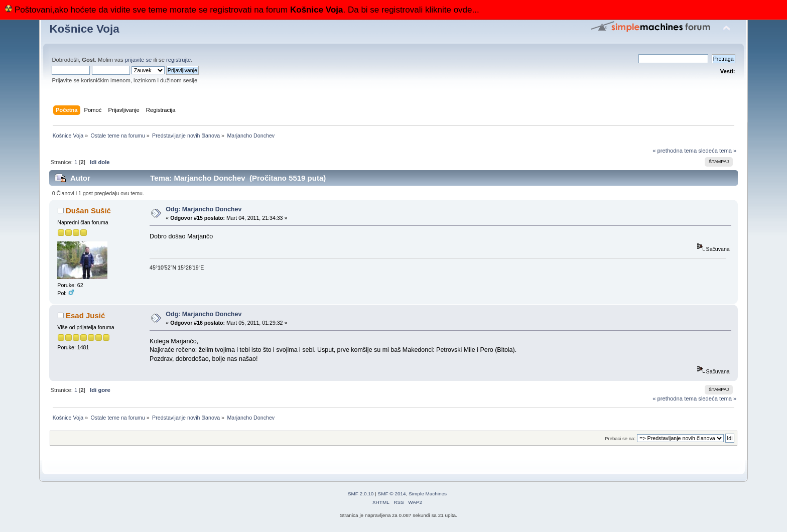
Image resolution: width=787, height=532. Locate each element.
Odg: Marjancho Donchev (204, 209)
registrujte (178, 60)
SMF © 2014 (392, 494)
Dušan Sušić (88, 211)
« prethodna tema (675, 151)
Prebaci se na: (620, 438)
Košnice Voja (84, 29)
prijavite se (139, 60)
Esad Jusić (85, 315)
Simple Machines (428, 494)
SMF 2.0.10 (361, 494)
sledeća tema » (717, 151)
